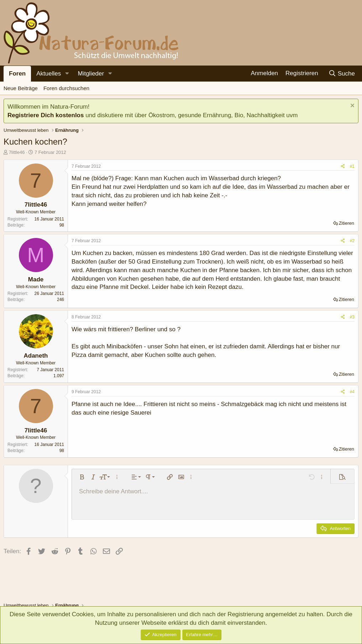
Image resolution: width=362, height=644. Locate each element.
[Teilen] (343, 167)
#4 (352, 392)
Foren (17, 74)
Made (36, 279)
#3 (352, 317)
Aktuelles (49, 74)
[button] (67, 74)
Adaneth (36, 356)
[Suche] (342, 74)
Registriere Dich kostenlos (46, 115)
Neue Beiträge (21, 88)
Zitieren (347, 223)
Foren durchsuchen (66, 88)
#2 (352, 241)
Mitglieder (91, 74)
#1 (352, 166)
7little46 (17, 152)
